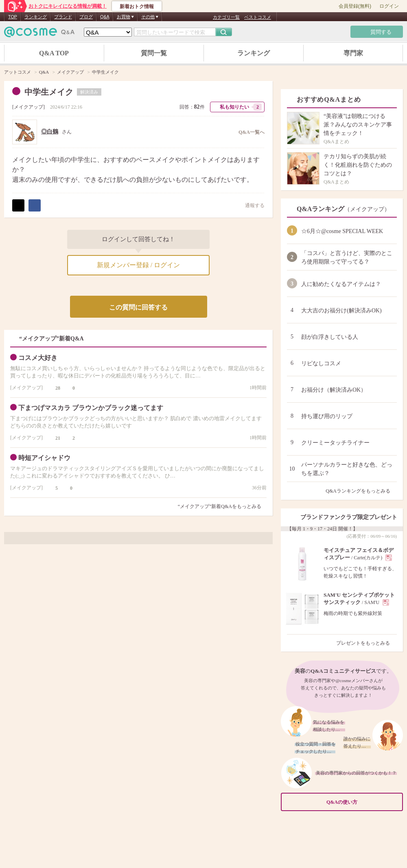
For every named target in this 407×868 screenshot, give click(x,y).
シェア (35, 205)
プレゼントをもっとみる (367, 643)
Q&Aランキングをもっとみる (361, 491)
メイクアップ (28, 107)
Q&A (105, 17)
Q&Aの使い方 (362, 802)
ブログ (86, 17)
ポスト (18, 205)
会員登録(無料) (355, 6)
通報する (251, 205)
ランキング (36, 17)
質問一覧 (154, 53)
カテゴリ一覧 (226, 17)
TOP (13, 17)
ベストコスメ (258, 17)
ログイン (389, 6)
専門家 (353, 53)
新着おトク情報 (137, 7)
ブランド (63, 17)
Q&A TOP (54, 53)
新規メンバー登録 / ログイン (138, 265)
